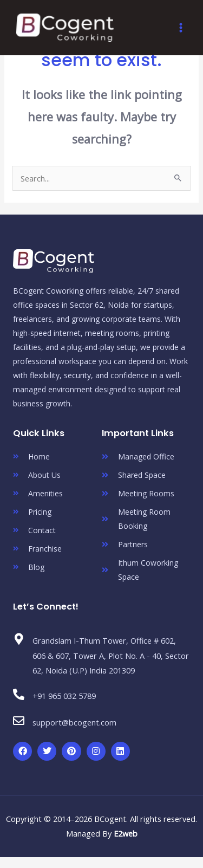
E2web (126, 833)
